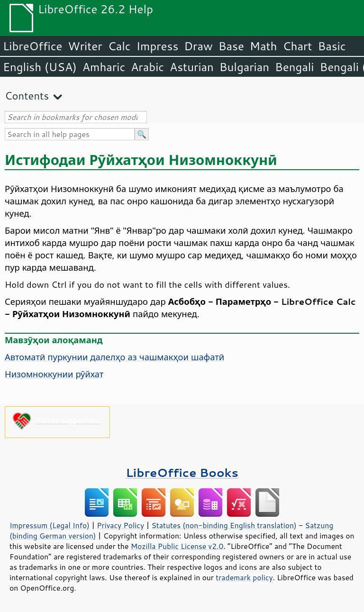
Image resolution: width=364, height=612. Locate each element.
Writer (85, 46)
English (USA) (40, 67)
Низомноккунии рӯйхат (54, 374)
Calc (119, 46)
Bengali (294, 67)
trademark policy (244, 577)
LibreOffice (32, 46)
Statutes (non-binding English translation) (224, 525)
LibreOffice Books (182, 472)
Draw (198, 46)
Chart (297, 46)
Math (264, 46)
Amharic (104, 67)
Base (231, 46)
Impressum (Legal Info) (50, 525)
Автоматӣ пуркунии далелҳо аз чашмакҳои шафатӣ (114, 357)
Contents (27, 96)
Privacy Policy (120, 525)
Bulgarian (244, 67)
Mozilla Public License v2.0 (177, 546)
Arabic (147, 67)
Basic (332, 46)
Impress (158, 46)
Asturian (192, 67)
